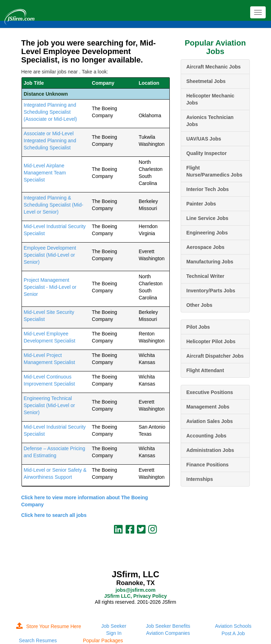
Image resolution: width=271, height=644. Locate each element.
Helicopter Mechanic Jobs (210, 99)
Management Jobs (208, 407)
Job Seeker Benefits (168, 626)
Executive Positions (210, 392)
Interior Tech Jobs (207, 189)
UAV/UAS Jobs (204, 139)
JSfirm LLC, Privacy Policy (135, 596)
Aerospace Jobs (205, 247)
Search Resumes (38, 640)
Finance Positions (207, 465)
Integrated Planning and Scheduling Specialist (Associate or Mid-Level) (50, 112)
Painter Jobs (201, 204)
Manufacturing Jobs (210, 262)
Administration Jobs (210, 450)
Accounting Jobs (206, 436)
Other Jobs (199, 305)
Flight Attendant (205, 370)
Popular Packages (103, 640)
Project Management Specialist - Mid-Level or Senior (50, 287)
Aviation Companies (168, 633)
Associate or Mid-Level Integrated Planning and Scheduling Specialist (50, 141)
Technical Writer (205, 276)
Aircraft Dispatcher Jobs (215, 356)
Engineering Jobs (207, 233)
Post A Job (233, 633)
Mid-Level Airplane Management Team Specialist (45, 173)
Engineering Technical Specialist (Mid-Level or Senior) (49, 405)
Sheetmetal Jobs (206, 81)
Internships (200, 479)
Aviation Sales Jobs (210, 421)
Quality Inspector (206, 153)
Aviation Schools (233, 626)
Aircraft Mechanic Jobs (213, 67)
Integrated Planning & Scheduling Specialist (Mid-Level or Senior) (53, 205)
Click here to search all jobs (54, 515)
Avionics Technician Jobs (210, 121)
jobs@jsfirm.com (135, 590)
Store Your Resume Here (49, 626)
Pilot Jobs (198, 327)
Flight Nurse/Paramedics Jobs (214, 171)
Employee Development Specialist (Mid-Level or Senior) (50, 255)
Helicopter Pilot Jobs (211, 341)
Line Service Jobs (207, 218)
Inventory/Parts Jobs (211, 291)
